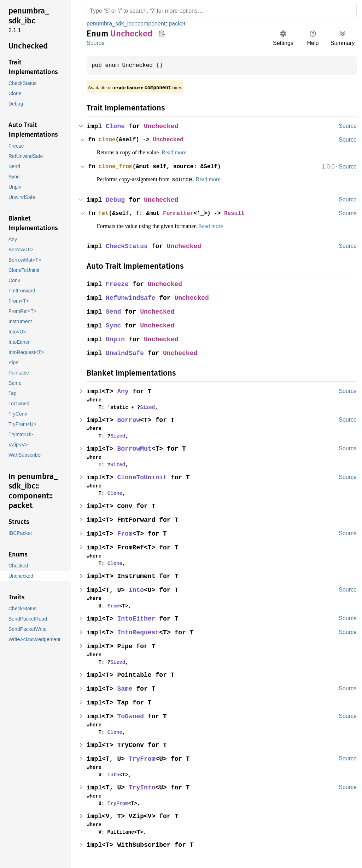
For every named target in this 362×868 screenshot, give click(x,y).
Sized (145, 407)
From (125, 534)
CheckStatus (127, 246)
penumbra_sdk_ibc (111, 24)
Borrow (129, 420)
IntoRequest (139, 632)
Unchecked (162, 127)
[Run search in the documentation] (222, 11)
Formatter (182, 213)
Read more (183, 153)
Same (125, 689)
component (154, 24)
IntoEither (137, 619)
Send (114, 312)
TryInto (143, 787)
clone (108, 140)
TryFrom (143, 759)
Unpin (116, 339)
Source (95, 43)
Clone (116, 127)
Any (124, 391)
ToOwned (131, 716)
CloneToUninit (143, 477)
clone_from (117, 167)
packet (180, 24)
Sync (114, 325)
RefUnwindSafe (131, 298)
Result (240, 213)
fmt (104, 213)
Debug (116, 200)
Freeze (118, 284)
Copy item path (162, 33)
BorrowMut (135, 449)
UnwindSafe (125, 353)
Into (137, 590)
